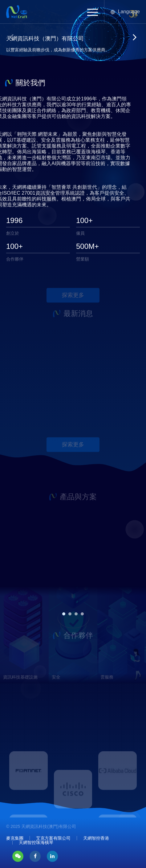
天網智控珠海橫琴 (36, 842)
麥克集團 (15, 838)
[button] (93, 12)
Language (125, 12)
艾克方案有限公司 (53, 838)
